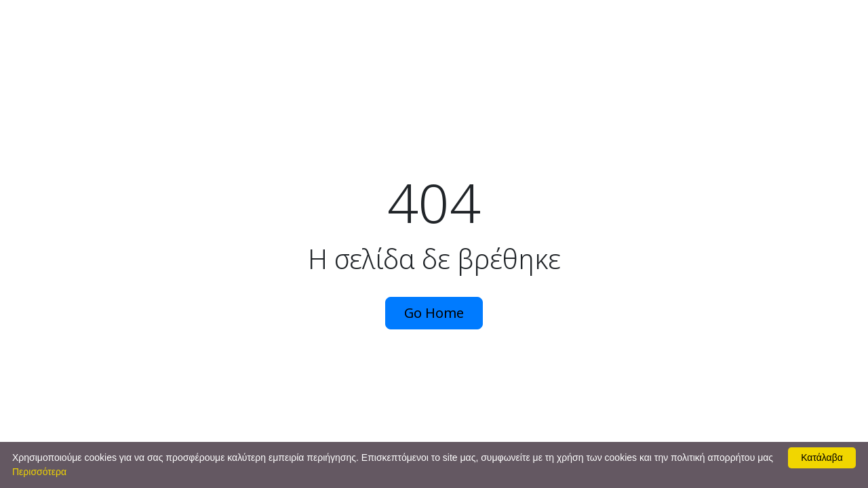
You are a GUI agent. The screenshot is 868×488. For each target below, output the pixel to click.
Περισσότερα (39, 472)
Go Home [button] (434, 313)
